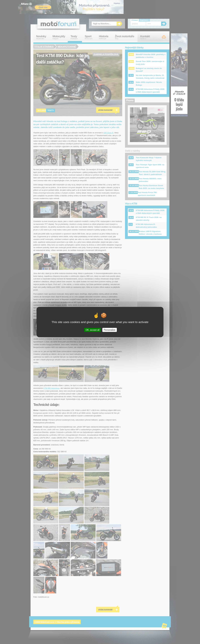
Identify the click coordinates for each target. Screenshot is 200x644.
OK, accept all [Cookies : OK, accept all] (92, 330)
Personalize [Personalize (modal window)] (110, 330)
